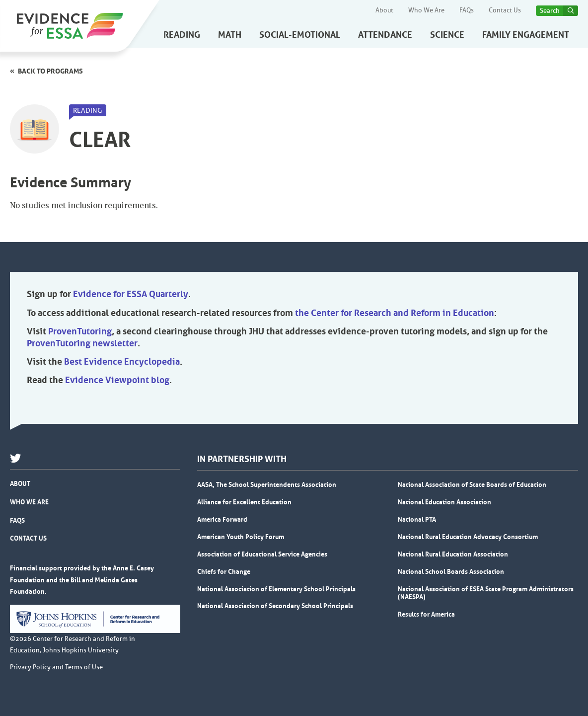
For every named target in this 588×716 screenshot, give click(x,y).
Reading (182, 35)
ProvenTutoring (80, 331)
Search (550, 11)
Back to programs (50, 71)
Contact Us (505, 10)
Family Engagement (526, 35)
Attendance (385, 35)
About (384, 10)
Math (230, 35)
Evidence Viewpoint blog (117, 380)
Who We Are (426, 10)
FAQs (467, 10)
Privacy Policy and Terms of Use (56, 667)
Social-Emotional (300, 35)
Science (447, 35)
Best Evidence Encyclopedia (122, 362)
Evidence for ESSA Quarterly (131, 294)
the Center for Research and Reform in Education (395, 313)
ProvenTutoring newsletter (82, 343)
